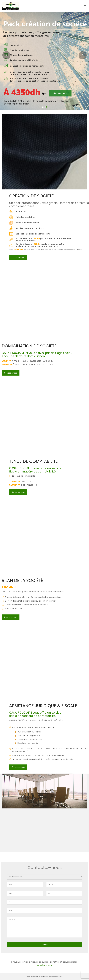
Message (44, 927)
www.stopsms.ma (44, 965)
